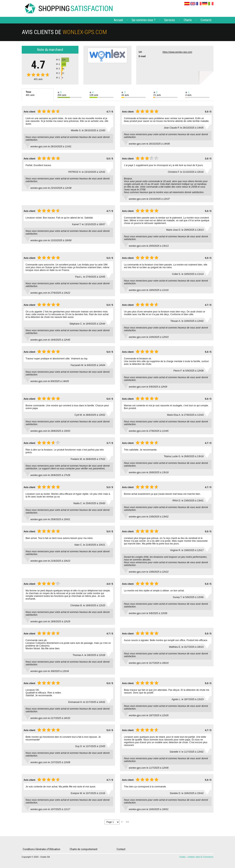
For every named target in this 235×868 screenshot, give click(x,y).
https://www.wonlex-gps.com (177, 52)
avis (38, 79)
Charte (188, 20)
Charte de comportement (84, 849)
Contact (121, 849)
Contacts (206, 20)
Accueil (118, 20)
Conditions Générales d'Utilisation (41, 849)
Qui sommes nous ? (144, 20)
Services (170, 20)
